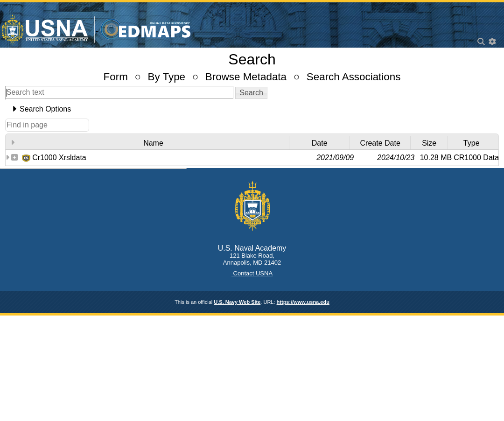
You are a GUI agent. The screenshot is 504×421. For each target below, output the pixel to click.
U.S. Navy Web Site (237, 302)
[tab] (252, 109)
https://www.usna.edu (303, 302)
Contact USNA (252, 273)
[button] (251, 93)
